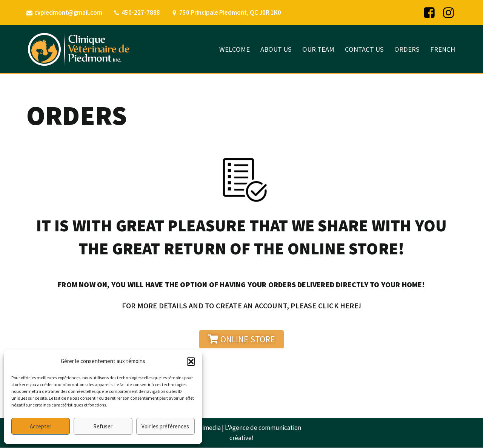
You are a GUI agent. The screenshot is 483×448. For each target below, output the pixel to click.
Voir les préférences (165, 426)
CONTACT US (363, 49)
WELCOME (232, 49)
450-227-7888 (141, 12)
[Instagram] (448, 13)
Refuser (103, 426)
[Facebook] (429, 13)
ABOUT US (274, 49)
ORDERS (406, 49)
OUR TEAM (317, 49)
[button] (191, 362)
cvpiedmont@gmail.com (68, 12)
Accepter (41, 426)
